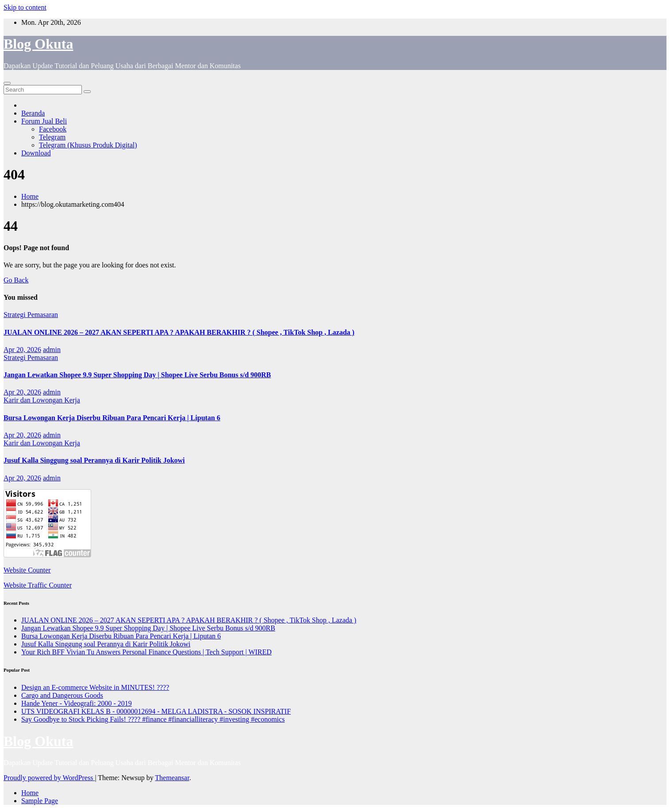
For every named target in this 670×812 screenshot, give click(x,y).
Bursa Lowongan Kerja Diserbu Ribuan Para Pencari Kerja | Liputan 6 (112, 418)
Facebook (53, 129)
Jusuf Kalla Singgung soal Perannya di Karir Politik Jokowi (94, 460)
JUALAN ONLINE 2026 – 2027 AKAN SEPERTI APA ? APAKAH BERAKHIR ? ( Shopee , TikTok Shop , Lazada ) (179, 332)
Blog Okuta (38, 44)
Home (30, 196)
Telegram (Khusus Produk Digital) (88, 145)
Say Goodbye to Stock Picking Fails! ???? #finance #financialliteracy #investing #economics (153, 719)
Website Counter (27, 570)
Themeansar (172, 778)
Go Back (16, 280)
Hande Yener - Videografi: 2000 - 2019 (77, 703)
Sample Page (40, 801)
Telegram (52, 137)
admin (52, 350)
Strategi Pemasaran (31, 315)
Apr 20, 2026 (22, 350)
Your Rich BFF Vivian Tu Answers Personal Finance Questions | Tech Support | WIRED (146, 652)
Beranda (33, 113)
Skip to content (25, 7)
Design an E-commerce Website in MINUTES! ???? (95, 687)
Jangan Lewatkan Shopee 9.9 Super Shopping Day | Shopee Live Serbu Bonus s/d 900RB (137, 375)
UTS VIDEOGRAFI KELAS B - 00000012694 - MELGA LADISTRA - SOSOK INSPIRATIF (156, 711)
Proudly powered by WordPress (49, 778)
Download (36, 153)
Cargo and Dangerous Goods (62, 695)
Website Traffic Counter (38, 585)
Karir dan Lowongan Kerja (42, 400)
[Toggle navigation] (7, 83)
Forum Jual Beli (44, 121)
